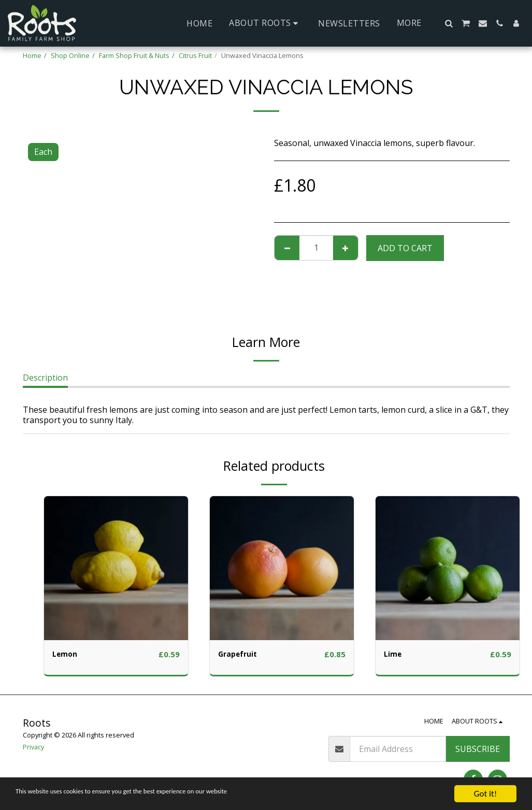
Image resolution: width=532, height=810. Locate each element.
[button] (265, 23)
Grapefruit (241, 655)
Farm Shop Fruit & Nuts (134, 55)
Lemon (67, 655)
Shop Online (70, 55)
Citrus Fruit (195, 55)
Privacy (33, 747)
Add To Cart (405, 248)
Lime (394, 655)
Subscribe (478, 749)
